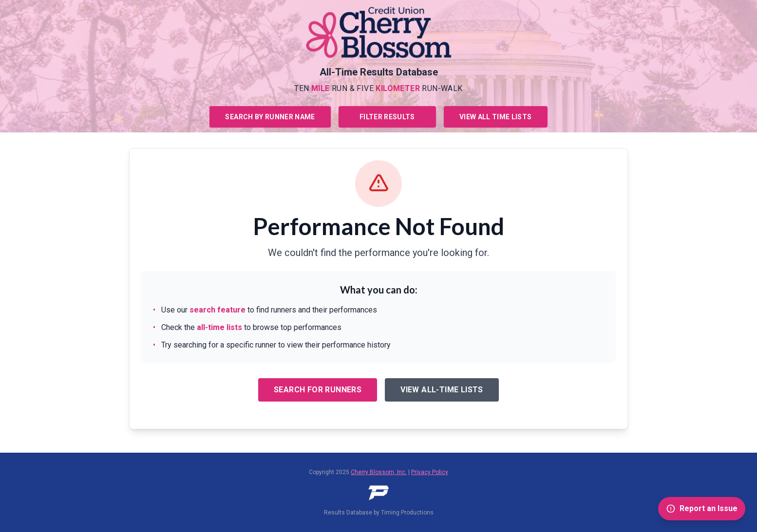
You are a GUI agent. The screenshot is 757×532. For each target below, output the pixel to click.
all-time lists (219, 327)
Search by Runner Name (270, 117)
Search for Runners (318, 390)
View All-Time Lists (442, 390)
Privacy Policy (430, 472)
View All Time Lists (496, 117)
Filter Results (387, 117)
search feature (218, 310)
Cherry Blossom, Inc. (379, 472)
